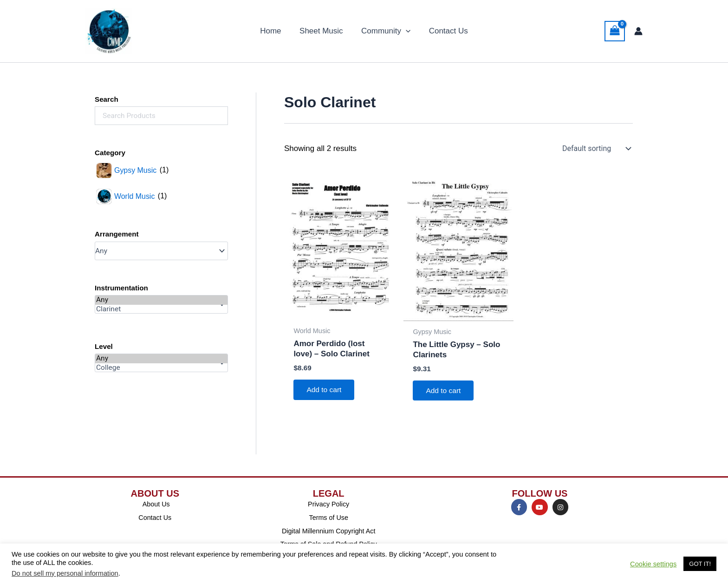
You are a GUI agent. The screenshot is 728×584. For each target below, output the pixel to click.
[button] (404, 31)
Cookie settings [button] (653, 564)
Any (161, 300)
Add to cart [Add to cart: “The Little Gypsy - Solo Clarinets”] (445, 391)
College (161, 368)
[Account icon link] (638, 31)
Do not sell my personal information (65, 573)
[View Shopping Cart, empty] (615, 31)
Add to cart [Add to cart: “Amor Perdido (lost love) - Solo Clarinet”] (325, 390)
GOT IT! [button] (700, 564)
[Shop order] (596, 149)
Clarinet (161, 309)
